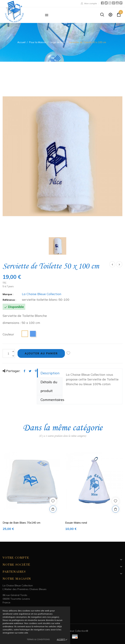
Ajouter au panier (41, 353)
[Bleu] (33, 334)
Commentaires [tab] (51, 400)
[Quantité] (9, 353)
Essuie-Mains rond (76, 523)
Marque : (8, 294)
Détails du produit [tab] (49, 386)
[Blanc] (25, 334)
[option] (31, 490)
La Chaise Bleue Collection (42, 294)
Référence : (9, 300)
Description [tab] (50, 373)
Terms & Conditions (38, 639)
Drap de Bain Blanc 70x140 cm (21, 523)
